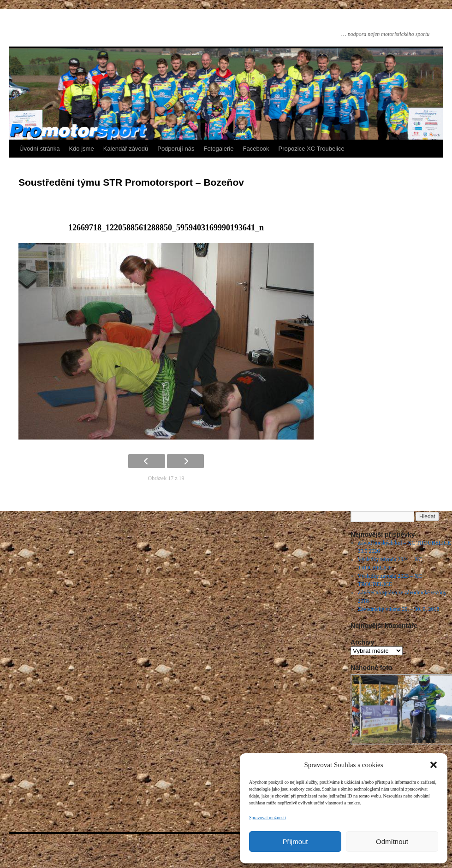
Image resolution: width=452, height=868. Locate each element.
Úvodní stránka (39, 149)
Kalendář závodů (126, 149)
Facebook (256, 149)
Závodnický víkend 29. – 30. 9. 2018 (399, 609)
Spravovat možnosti (268, 818)
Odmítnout (392, 842)
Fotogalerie (218, 149)
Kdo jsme (81, 149)
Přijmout (295, 842)
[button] (434, 765)
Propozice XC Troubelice (312, 149)
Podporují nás (176, 149)
